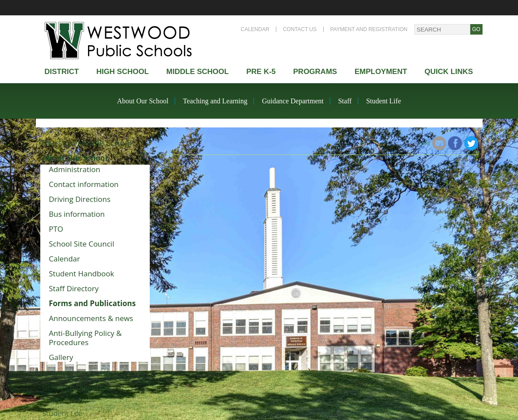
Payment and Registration (369, 29)
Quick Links (449, 72)
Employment (381, 72)
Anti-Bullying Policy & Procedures (85, 338)
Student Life (384, 101)
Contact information (84, 184)
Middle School (198, 72)
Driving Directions (80, 199)
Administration (75, 169)
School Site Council (82, 244)
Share (424, 143)
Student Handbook (82, 274)
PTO (56, 229)
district (62, 72)
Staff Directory (74, 288)
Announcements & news (91, 318)
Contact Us (300, 29)
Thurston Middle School (86, 143)
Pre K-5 (261, 72)
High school (123, 72)
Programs (315, 72)
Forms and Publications (92, 303)
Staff (345, 101)
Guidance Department (293, 101)
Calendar (255, 29)
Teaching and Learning (215, 101)
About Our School (143, 101)
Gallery (61, 357)
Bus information (77, 214)
